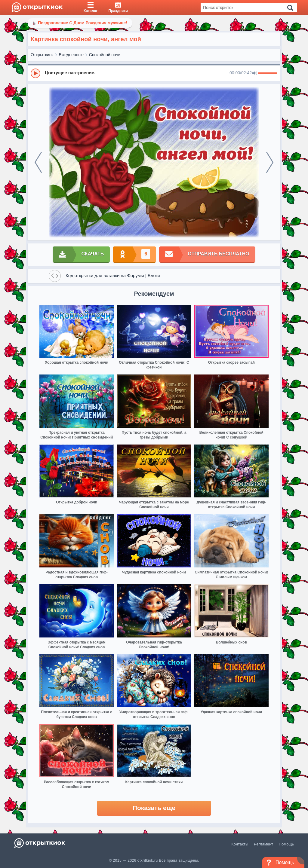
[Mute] (255, 73)
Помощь (286, 844)
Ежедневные (71, 55)
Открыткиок (42, 55)
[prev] (38, 162)
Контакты (240, 844)
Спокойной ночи (105, 55)
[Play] (35, 73)
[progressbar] (268, 73)
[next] (270, 162)
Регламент (263, 844)
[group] (154, 73)
